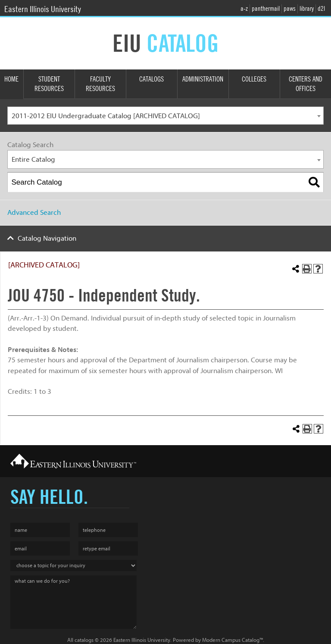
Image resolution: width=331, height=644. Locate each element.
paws (290, 9)
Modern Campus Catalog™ (233, 640)
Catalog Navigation (47, 238)
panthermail (266, 9)
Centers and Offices (306, 84)
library (307, 9)
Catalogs (151, 79)
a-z (244, 9)
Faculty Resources (100, 84)
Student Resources (49, 84)
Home (11, 79)
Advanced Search (34, 212)
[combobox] (165, 116)
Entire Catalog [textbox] (33, 159)
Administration (203, 79)
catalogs (84, 640)
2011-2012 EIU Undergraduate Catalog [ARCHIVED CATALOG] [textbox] (106, 116)
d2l (321, 9)
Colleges (254, 79)
